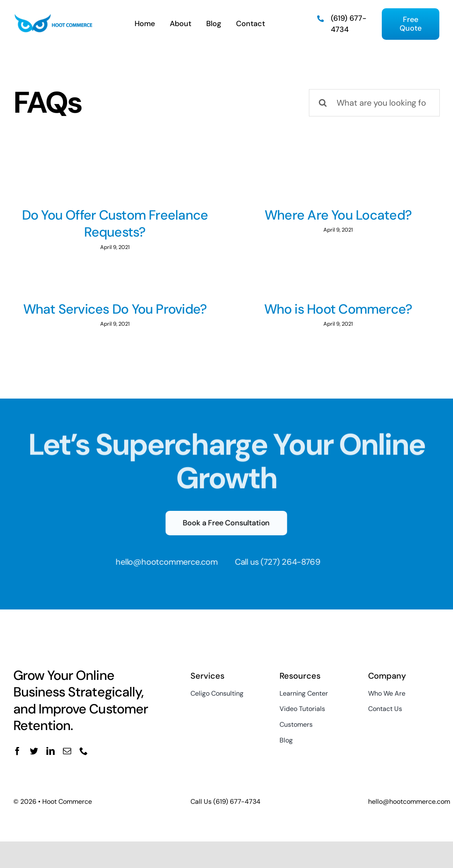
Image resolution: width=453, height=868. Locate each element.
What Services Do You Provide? (137, 302)
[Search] (323, 103)
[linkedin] (51, 759)
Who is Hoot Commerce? (321, 309)
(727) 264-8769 (287, 569)
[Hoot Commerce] (53, 17)
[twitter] (34, 759)
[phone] (84, 759)
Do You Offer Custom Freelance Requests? (115, 224)
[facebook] (17, 759)
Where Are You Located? (332, 215)
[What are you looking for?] (374, 103)
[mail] (67, 759)
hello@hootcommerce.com (163, 569)
